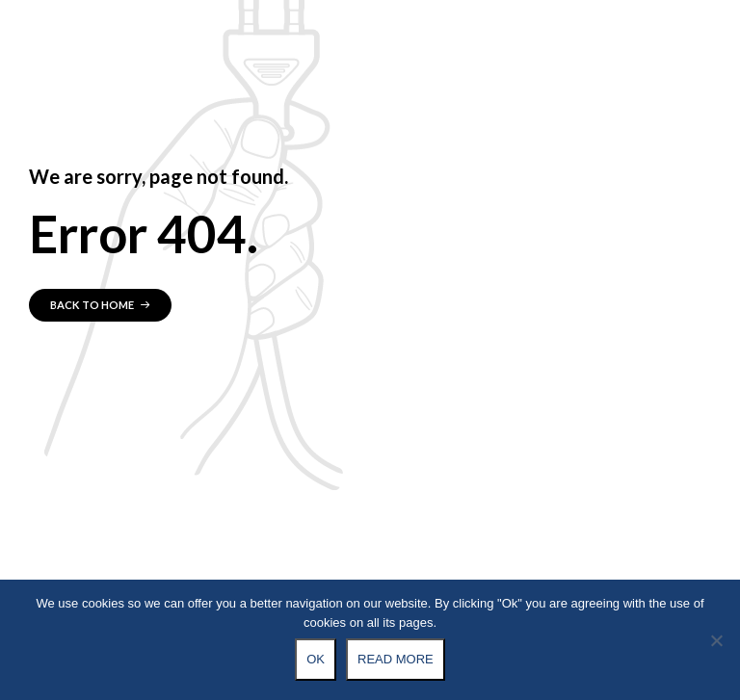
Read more (396, 659)
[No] (716, 640)
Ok (316, 659)
